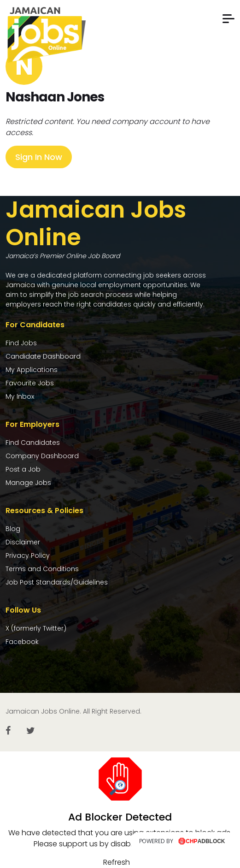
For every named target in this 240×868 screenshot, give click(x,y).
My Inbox (20, 396)
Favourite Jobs (30, 383)
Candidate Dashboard (43, 356)
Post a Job (23, 469)
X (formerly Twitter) (36, 628)
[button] (228, 19)
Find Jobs (21, 343)
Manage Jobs (28, 483)
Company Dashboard (42, 456)
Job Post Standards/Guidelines (57, 582)
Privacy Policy (28, 555)
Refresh (117, 862)
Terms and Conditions (42, 569)
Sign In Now (39, 157)
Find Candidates (33, 443)
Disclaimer (23, 542)
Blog (13, 529)
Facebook (22, 642)
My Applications (32, 370)
